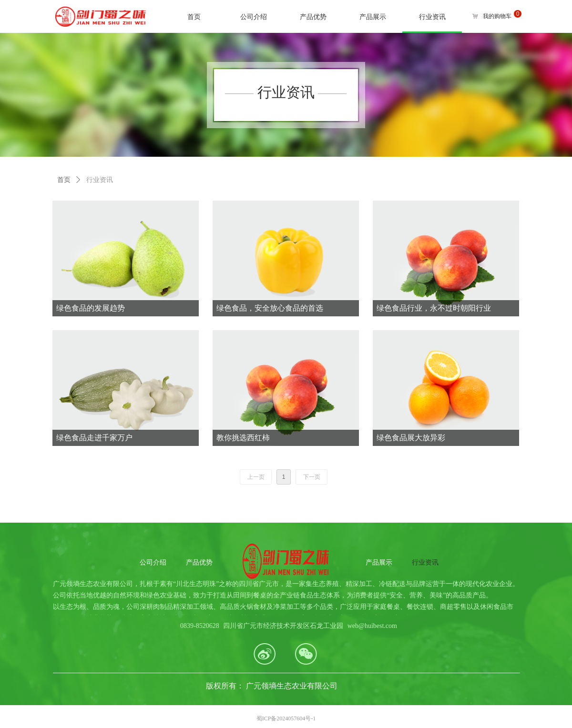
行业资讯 (100, 180)
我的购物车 (497, 16)
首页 (64, 180)
